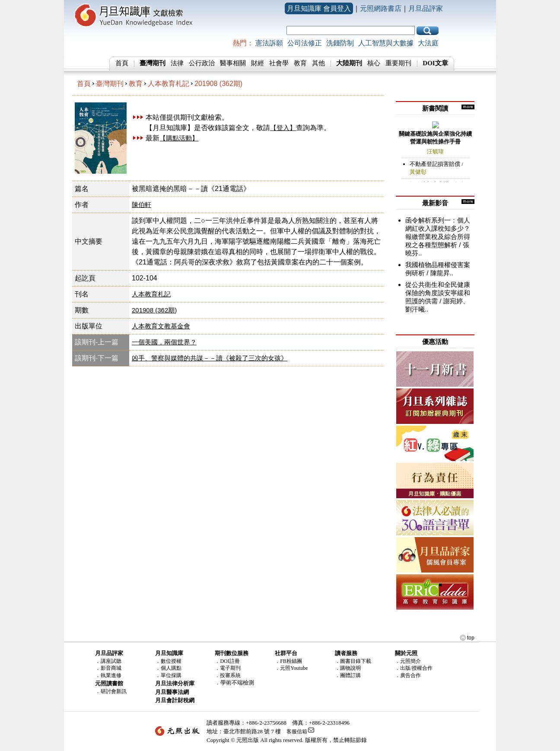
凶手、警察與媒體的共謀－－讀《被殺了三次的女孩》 (210, 358)
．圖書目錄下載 (353, 661)
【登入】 (283, 128)
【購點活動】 (179, 138)
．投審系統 (228, 675)
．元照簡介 (408, 661)
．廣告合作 (408, 675)
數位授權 (171, 661)
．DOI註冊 (227, 661)
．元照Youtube (291, 668)
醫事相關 (233, 63)
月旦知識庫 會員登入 (319, 8)
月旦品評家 (426, 8)
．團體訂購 (348, 675)
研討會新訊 (114, 691)
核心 (374, 63)
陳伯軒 (142, 205)
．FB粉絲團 (288, 661)
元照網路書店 (381, 8)
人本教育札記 (169, 84)
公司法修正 (305, 43)
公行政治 (202, 63)
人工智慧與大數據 (386, 43)
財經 (258, 63)
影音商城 (111, 668)
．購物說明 (348, 668)
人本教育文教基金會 (161, 326)
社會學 (279, 63)
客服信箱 (297, 732)
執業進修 (111, 675)
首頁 (122, 63)
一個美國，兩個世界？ (164, 342)
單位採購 (171, 675)
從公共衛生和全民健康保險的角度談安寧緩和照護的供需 (438, 293)
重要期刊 (398, 63)
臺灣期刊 (110, 84)
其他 (318, 63)
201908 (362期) (218, 84)
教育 (300, 63)
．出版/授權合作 (414, 668)
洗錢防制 (340, 43)
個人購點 (171, 668)
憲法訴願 (269, 43)
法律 (177, 63)
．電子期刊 (228, 668)
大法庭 (428, 43)
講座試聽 (111, 661)
